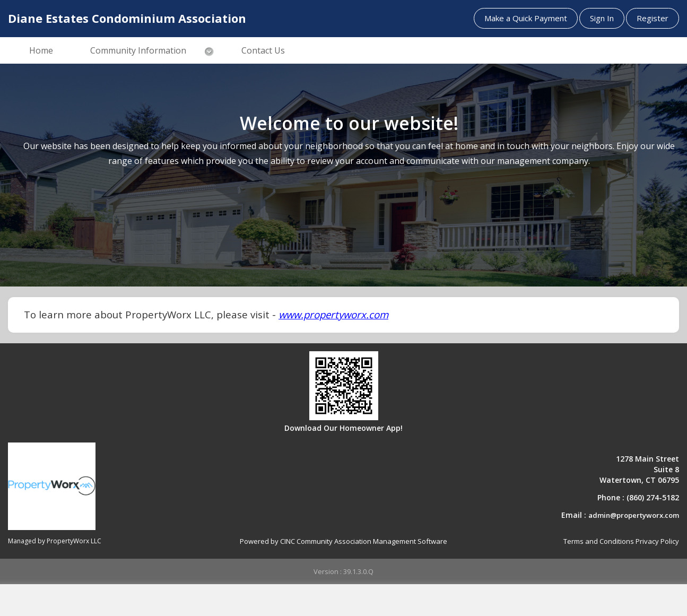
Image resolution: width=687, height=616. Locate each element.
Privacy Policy (657, 541)
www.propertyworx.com (333, 314)
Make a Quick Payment (526, 18)
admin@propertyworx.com (634, 515)
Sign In (602, 18)
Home (41, 50)
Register (653, 18)
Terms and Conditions (599, 541)
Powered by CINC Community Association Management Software (343, 541)
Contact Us (263, 50)
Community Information (138, 50)
